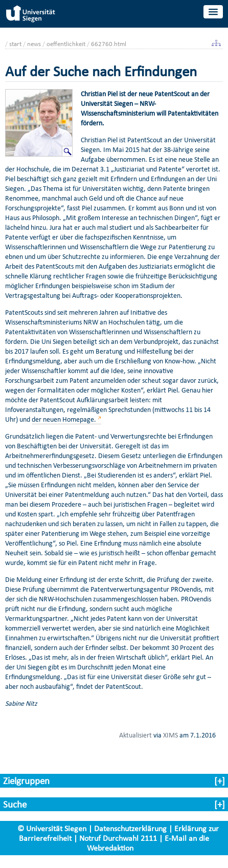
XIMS (170, 735)
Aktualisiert (135, 735)
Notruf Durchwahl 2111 (118, 838)
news (34, 44)
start (15, 44)
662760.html (109, 44)
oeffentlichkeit (66, 44)
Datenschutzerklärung (130, 828)
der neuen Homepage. (64, 419)
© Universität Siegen (52, 828)
